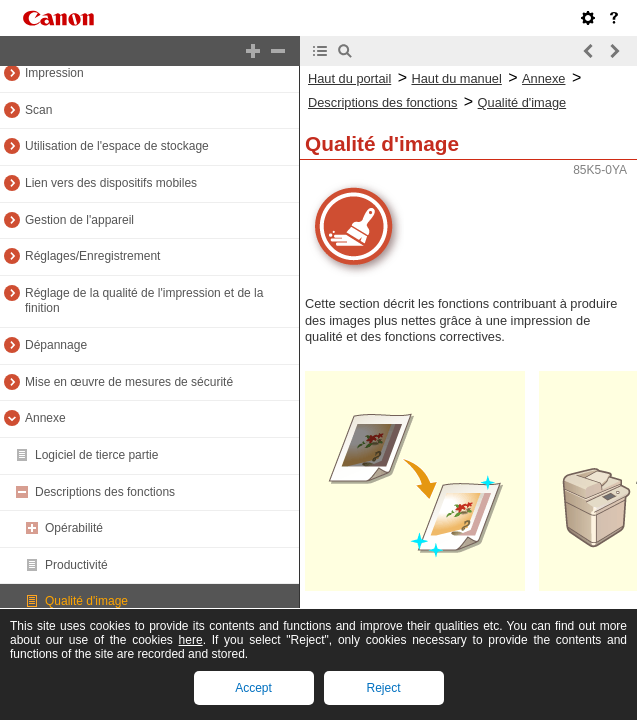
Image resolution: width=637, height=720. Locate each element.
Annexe (45, 418)
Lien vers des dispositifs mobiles (111, 183)
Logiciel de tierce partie (96, 455)
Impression (54, 73)
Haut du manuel (456, 78)
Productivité (76, 565)
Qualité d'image (86, 601)
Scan (38, 110)
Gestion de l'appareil (79, 220)
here (191, 640)
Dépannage (56, 345)
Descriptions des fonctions (105, 492)
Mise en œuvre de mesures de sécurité (129, 382)
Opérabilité (74, 528)
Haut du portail (349, 78)
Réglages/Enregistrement (92, 256)
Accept (253, 688)
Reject (383, 688)
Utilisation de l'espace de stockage (117, 146)
